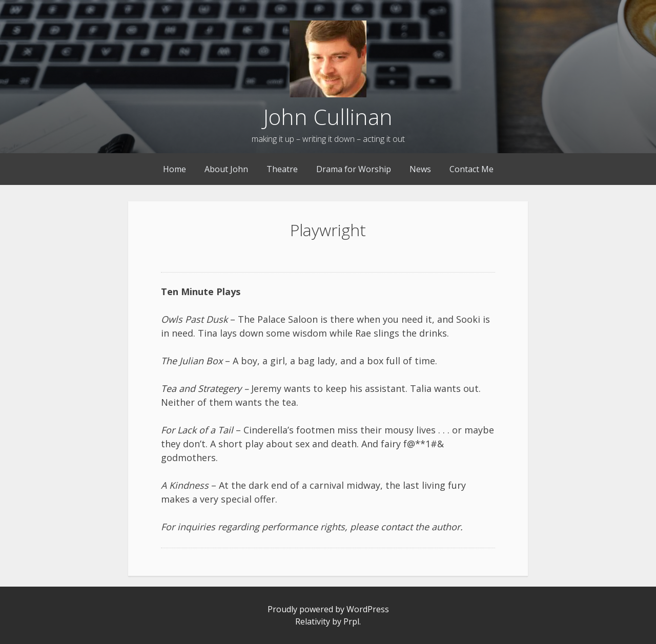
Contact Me (471, 169)
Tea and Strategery (201, 388)
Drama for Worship (354, 169)
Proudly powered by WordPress (328, 609)
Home (175, 169)
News (420, 169)
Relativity (313, 621)
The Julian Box (192, 361)
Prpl (351, 621)
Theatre (282, 169)
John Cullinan (328, 117)
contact (397, 527)
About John (226, 169)
